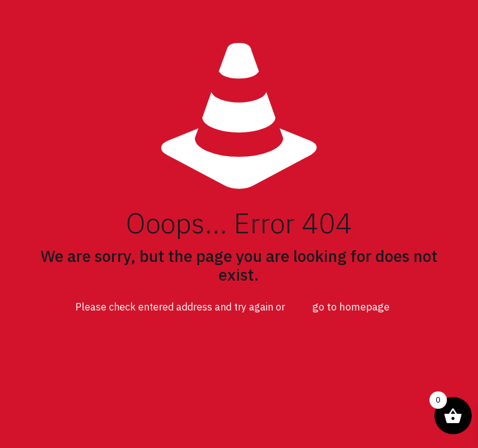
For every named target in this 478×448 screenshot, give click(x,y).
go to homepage (351, 307)
